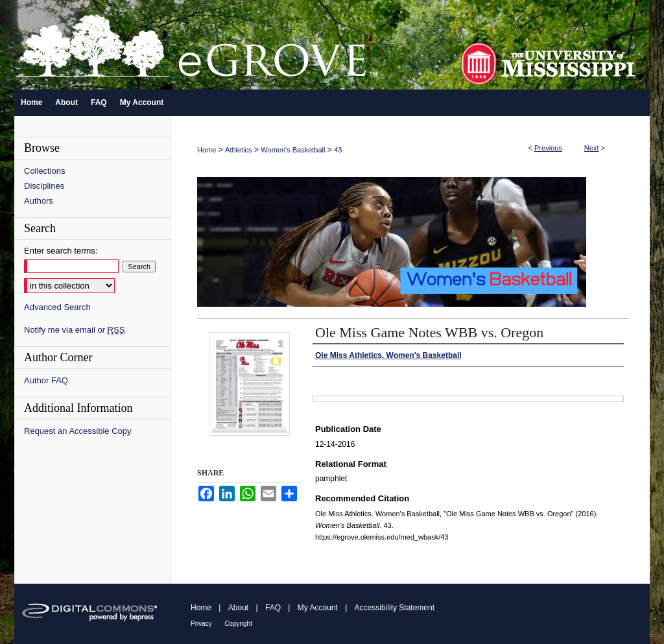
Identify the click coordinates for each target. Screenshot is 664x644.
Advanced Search (57, 307)
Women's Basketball (293, 150)
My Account (318, 608)
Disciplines (44, 186)
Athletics (239, 150)
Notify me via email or (74, 330)
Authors (39, 201)
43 (338, 150)
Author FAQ (46, 380)
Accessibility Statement (395, 608)
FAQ (273, 608)
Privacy (201, 624)
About (238, 608)
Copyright (238, 624)
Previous (548, 148)
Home (207, 150)
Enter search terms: (61, 251)
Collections (45, 171)
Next (592, 148)
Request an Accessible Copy (77, 431)
